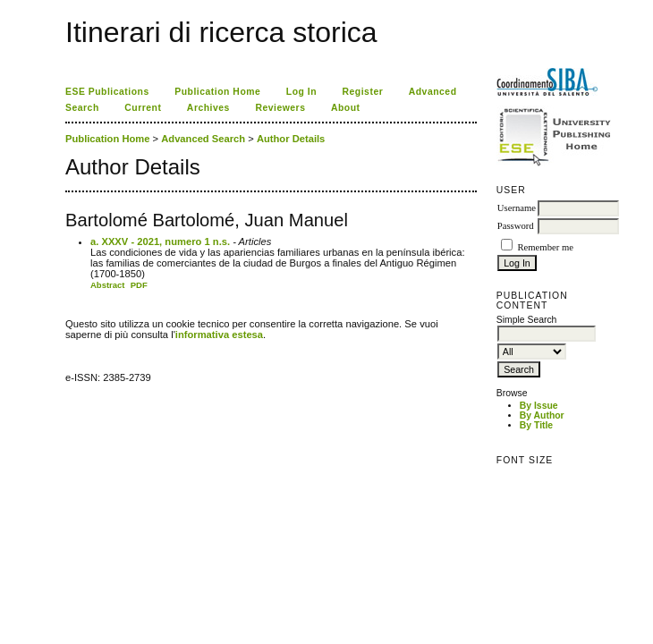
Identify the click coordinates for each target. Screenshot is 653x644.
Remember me (545, 247)
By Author (542, 415)
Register (363, 92)
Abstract (108, 285)
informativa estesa (219, 335)
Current (143, 108)
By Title (536, 425)
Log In (301, 92)
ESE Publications (107, 92)
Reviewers (280, 108)
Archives (208, 108)
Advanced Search (203, 139)
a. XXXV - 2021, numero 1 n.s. (160, 241)
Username (517, 208)
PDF (139, 285)
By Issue (539, 406)
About (346, 108)
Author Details (291, 139)
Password (516, 226)
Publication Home (217, 92)
